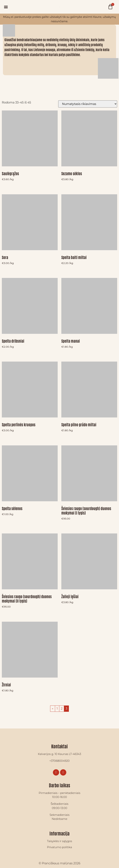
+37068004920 (59, 761)
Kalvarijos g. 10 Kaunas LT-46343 (59, 754)
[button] (6, 7)
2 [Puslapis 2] (62, 709)
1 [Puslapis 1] (57, 709)
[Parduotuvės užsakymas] (88, 104)
